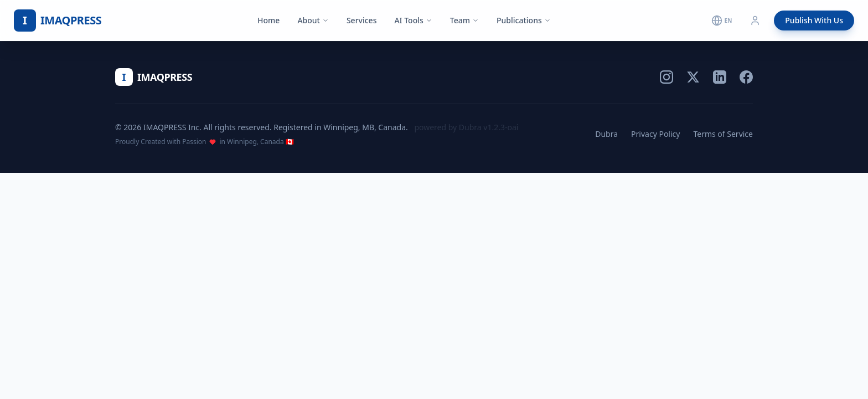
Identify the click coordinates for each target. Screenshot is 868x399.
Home (268, 20)
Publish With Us (814, 20)
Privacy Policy (655, 134)
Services (362, 20)
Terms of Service (723, 134)
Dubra (606, 134)
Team (464, 20)
